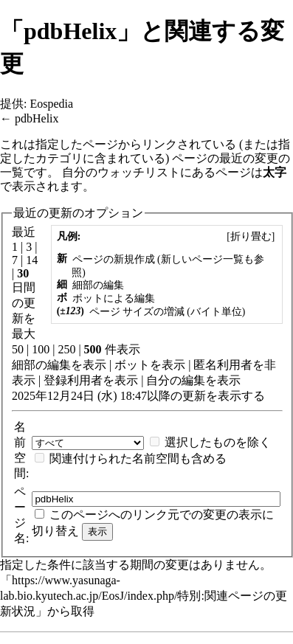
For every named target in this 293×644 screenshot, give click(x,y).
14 (32, 260)
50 (18, 349)
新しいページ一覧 (202, 259)
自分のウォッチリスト (121, 172)
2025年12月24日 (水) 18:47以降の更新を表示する (138, 396)
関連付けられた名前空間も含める (138, 458)
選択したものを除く (218, 442)
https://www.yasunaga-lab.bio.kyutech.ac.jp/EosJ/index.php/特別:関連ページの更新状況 (144, 596)
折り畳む (251, 236)
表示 (94, 365)
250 (66, 349)
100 (41, 349)
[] (251, 236)
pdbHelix (37, 118)
